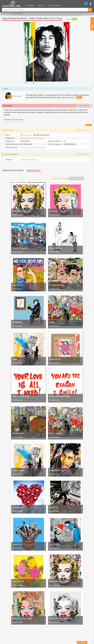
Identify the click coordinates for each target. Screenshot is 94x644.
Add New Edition (84, 131)
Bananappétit (17, 323)
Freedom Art (54, 508)
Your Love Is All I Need (21, 397)
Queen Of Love (55, 360)
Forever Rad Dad (55, 249)
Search (90, 10)
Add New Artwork (84, 106)
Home (4, 14)
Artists (42, 6)
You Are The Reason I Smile (60, 397)
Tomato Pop (17, 545)
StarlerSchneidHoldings (29, 160)
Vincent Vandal (18, 434)
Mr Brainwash (18, 215)
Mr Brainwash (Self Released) (32, 139)
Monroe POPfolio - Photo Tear (61, 619)
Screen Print (27, 148)
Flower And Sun (18, 582)
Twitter (86, 4)
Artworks (31, 6)
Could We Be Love (56, 471)
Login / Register (55, 6)
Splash (15, 360)
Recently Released (61, 179)
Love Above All (18, 508)
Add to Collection (83, 155)
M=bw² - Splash (18, 471)
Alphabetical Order (76, 179)
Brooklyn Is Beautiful (20, 249)
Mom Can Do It (18, 286)
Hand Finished (41, 148)
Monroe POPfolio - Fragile (22, 619)
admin (75, 19)
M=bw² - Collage (55, 434)
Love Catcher (54, 545)
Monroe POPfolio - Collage (59, 582)
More (86, 98)
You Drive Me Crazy (57, 286)
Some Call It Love (19, 212)
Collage (52, 323)
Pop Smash (53, 212)
